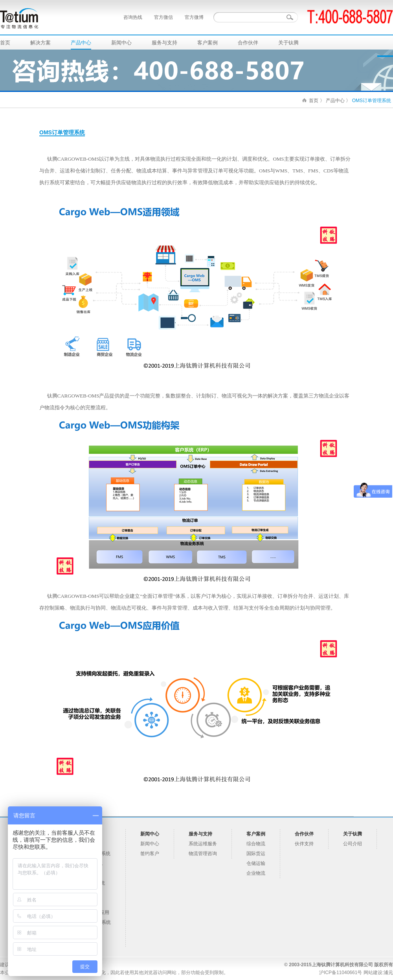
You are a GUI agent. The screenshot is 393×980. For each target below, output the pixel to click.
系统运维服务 (203, 844)
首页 (5, 43)
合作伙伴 (248, 43)
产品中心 (81, 43)
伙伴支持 (304, 844)
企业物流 (256, 873)
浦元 (388, 973)
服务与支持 (164, 43)
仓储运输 (256, 863)
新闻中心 (121, 43)
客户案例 (208, 43)
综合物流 (256, 844)
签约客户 (150, 854)
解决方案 (40, 43)
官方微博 (194, 17)
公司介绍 (353, 844)
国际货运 (256, 854)
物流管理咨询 (203, 854)
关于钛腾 (288, 43)
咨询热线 (133, 17)
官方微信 (163, 17)
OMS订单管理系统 (372, 101)
